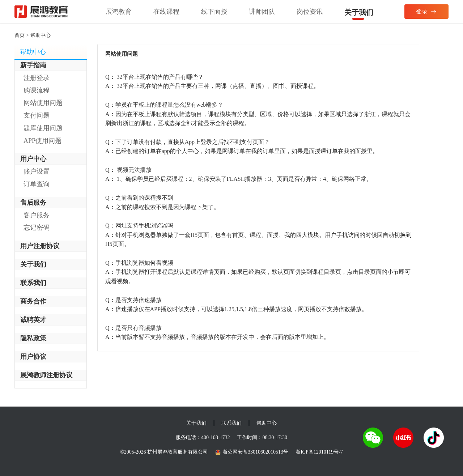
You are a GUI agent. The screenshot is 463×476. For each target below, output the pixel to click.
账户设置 (37, 171)
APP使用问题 (43, 141)
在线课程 (166, 12)
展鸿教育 (119, 12)
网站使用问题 (43, 103)
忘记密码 (37, 228)
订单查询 (37, 184)
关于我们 (359, 12)
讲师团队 (262, 12)
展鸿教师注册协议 (46, 375)
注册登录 (37, 78)
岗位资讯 (310, 12)
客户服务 (37, 215)
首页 (20, 35)
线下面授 (214, 12)
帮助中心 (267, 423)
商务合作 (33, 301)
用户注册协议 (40, 246)
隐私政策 (33, 338)
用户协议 (33, 357)
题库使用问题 (43, 128)
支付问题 (37, 115)
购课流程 (37, 90)
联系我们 (33, 283)
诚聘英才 (33, 320)
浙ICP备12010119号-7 (319, 452)
